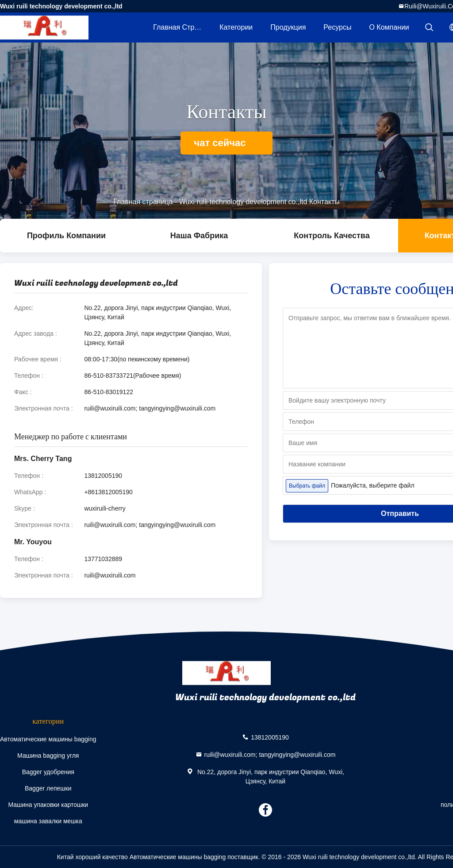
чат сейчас (226, 143)
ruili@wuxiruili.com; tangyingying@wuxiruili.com (150, 408)
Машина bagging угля (48, 756)
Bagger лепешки (48, 788)
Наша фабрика (199, 236)
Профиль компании (66, 236)
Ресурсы (337, 27)
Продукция (288, 27)
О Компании (389, 27)
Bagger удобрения (48, 772)
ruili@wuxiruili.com (110, 575)
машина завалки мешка (48, 821)
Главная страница (182, 27)
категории (236, 27)
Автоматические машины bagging (48, 739)
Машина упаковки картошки (48, 805)
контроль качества (332, 236)
